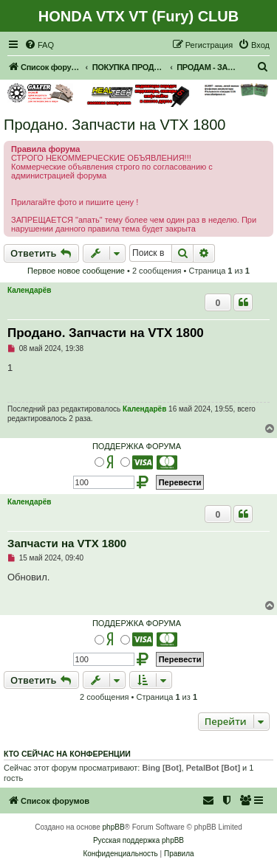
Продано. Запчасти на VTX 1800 (114, 125)
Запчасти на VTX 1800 (67, 543)
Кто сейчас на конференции (67, 754)
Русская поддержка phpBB (138, 840)
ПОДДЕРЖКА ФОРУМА (137, 446)
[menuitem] (39, 45)
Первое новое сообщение (76, 271)
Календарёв (29, 290)
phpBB (114, 827)
